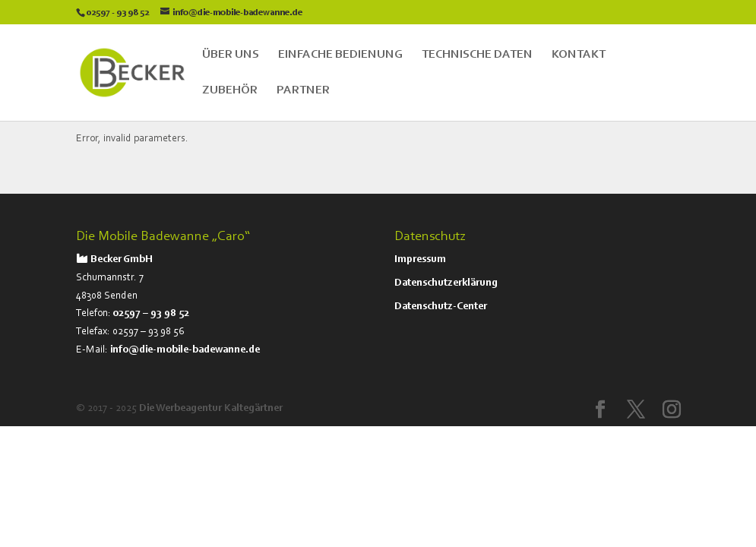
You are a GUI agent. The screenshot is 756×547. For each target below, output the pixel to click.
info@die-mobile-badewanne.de (185, 350)
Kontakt (579, 55)
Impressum (420, 260)
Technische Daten (477, 55)
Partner (303, 91)
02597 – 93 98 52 (151, 314)
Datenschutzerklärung (446, 283)
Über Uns (231, 55)
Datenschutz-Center (441, 307)
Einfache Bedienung (340, 55)
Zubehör (230, 91)
